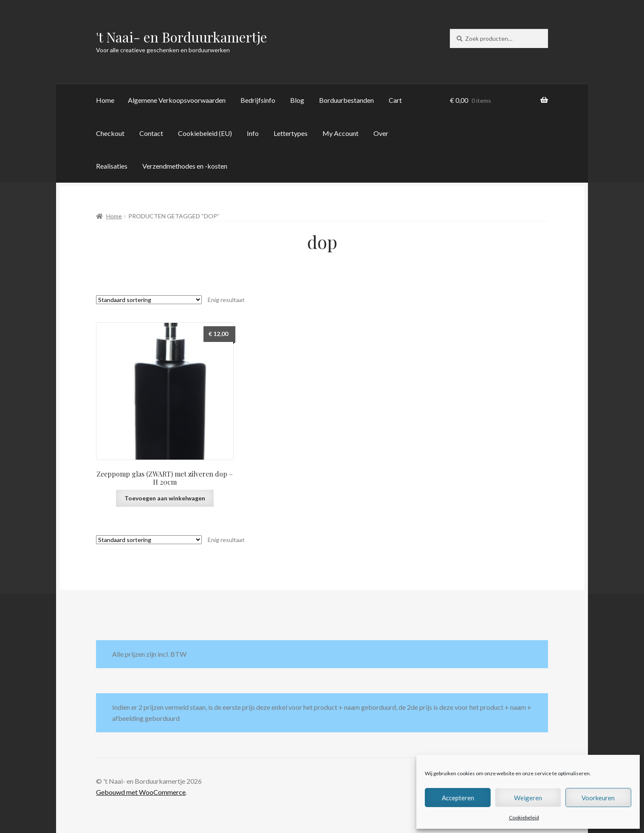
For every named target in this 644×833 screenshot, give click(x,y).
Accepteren (458, 798)
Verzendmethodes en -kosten (185, 166)
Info (253, 133)
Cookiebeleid (524, 817)
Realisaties (112, 166)
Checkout (110, 133)
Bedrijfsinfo (258, 100)
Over (381, 133)
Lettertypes (291, 133)
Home (105, 100)
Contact (151, 133)
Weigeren (528, 798)
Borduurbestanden (346, 100)
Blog (297, 100)
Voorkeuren (598, 798)
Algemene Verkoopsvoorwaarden (177, 100)
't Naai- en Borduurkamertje (182, 37)
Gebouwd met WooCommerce (141, 792)
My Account (340, 133)
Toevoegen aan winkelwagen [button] (165, 498)
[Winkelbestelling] (149, 300)
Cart (395, 100)
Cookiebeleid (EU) (205, 133)
